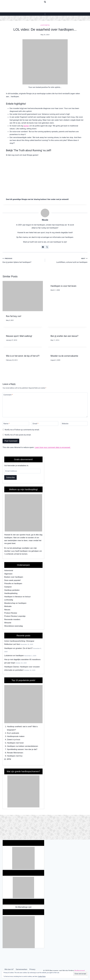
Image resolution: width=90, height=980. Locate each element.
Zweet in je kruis (14, 740)
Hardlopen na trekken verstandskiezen (23, 746)
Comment (8, 395)
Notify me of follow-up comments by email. (22, 430)
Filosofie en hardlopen (13, 584)
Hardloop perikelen (12, 590)
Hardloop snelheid (14, 727)
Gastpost (8, 587)
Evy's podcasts (13, 733)
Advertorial (9, 570)
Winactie (8, 623)
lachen (26, 126)
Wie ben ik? (9, 969)
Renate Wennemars (15, 753)
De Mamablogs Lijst (23, 907)
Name (7, 424)
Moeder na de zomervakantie (64, 356)
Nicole (45, 220)
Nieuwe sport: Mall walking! (19, 336)
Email (36, 424)
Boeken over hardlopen (14, 577)
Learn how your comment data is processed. (53, 447)
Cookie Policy (42, 976)
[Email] (45, 423)
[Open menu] (45, 14)
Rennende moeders (12, 619)
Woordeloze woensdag (14, 626)
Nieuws (7, 610)
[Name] (16, 423)
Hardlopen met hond (15, 743)
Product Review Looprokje (15, 616)
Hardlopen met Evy (15, 756)
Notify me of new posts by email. (18, 435)
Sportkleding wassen (15, 749)
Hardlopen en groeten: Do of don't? (18, 648)
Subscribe (10, 477)
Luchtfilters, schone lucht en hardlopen (67, 260)
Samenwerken (22, 969)
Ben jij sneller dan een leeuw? (64, 336)
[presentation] (23, 296)
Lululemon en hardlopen (14, 656)
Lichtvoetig (45, 25)
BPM (9, 759)
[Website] (74, 423)
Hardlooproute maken (16, 736)
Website (65, 424)
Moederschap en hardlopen (15, 603)
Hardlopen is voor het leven (63, 286)
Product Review (11, 613)
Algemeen (8, 574)
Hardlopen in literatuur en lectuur (17, 597)
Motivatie (8, 606)
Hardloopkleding (11, 593)
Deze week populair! (13, 580)
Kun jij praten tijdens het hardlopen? (23, 260)
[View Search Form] (45, 2)
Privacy (32, 969)
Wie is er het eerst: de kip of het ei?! (23, 356)
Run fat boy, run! (14, 316)
